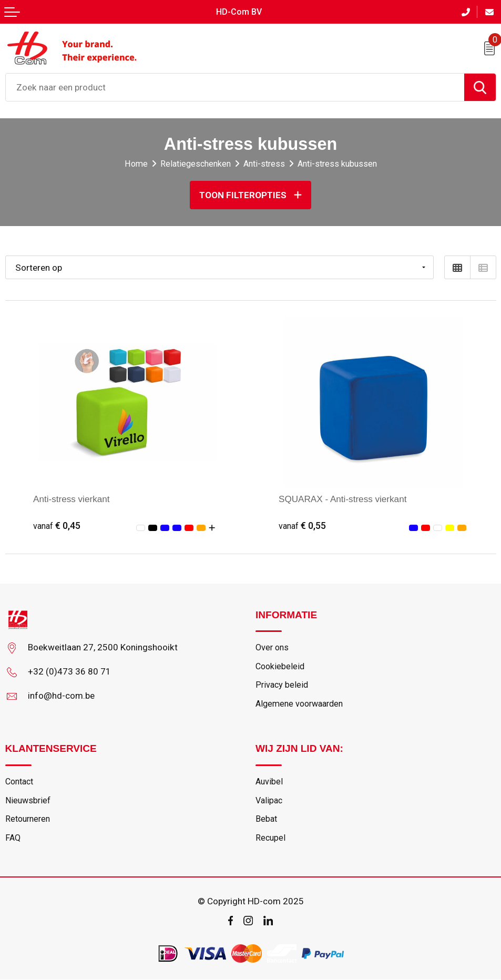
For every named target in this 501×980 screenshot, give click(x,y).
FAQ (13, 838)
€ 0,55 (303, 525)
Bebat (266, 819)
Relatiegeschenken (196, 164)
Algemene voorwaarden (299, 704)
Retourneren (28, 819)
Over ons (272, 647)
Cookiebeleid (280, 666)
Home (136, 164)
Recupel (270, 838)
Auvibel (269, 782)
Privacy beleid (282, 685)
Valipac (269, 800)
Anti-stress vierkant (71, 499)
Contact (19, 782)
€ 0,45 (57, 525)
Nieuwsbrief (28, 800)
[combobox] (235, 87)
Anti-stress (264, 164)
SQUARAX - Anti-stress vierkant (343, 499)
